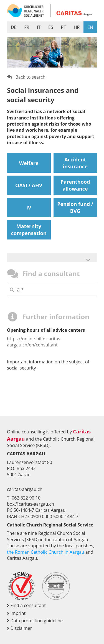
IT (39, 27)
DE (14, 27)
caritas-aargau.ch (25, 489)
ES (51, 27)
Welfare (29, 163)
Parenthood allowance (75, 185)
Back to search (26, 77)
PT (64, 27)
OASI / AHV (29, 185)
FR (27, 27)
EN (90, 27)
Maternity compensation (29, 230)
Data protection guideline (35, 621)
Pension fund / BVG (75, 207)
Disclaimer (19, 628)
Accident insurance (75, 163)
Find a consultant (26, 605)
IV (29, 208)
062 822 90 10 (26, 498)
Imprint (16, 613)
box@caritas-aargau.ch (31, 504)
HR (77, 27)
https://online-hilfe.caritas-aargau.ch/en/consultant (34, 342)
